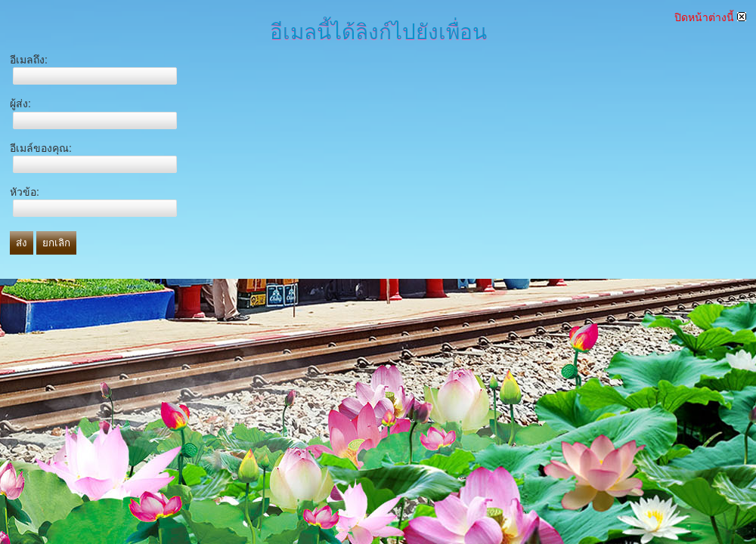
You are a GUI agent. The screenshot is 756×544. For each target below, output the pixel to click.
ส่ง (22, 243)
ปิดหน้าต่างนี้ (710, 17)
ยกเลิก (56, 243)
